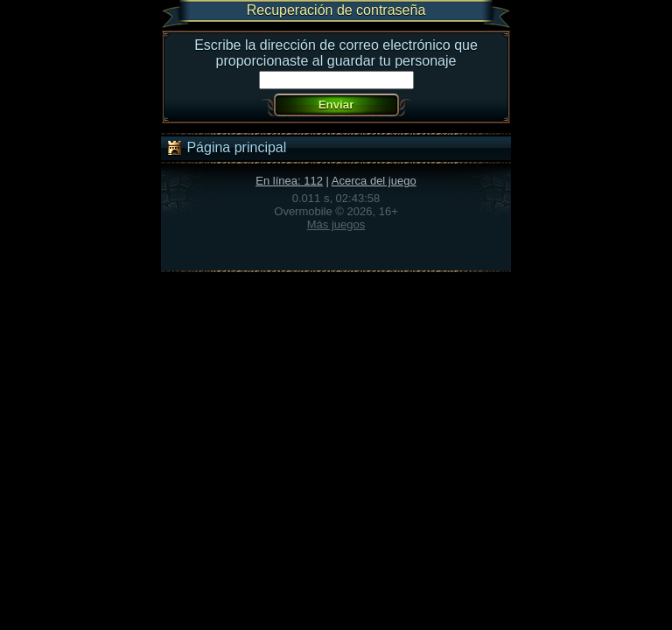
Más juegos (336, 224)
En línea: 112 (289, 181)
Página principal (226, 148)
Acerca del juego (374, 181)
